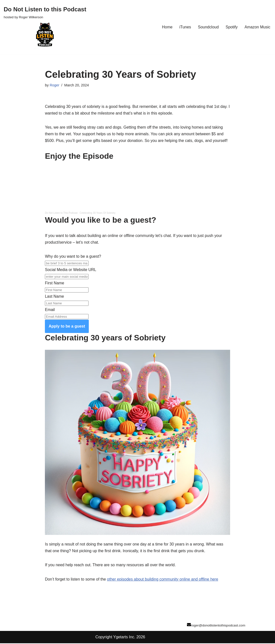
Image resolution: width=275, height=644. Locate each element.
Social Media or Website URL (71, 270)
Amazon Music (257, 27)
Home (167, 27)
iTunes (185, 27)
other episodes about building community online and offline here (163, 580)
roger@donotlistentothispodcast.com (218, 626)
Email (50, 310)
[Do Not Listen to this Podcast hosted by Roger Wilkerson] (45, 27)
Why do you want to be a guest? (73, 257)
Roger (54, 85)
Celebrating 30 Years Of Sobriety (98, 213)
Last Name (54, 297)
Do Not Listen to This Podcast (61, 213)
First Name (55, 283)
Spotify (231, 27)
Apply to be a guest (67, 327)
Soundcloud (208, 27)
